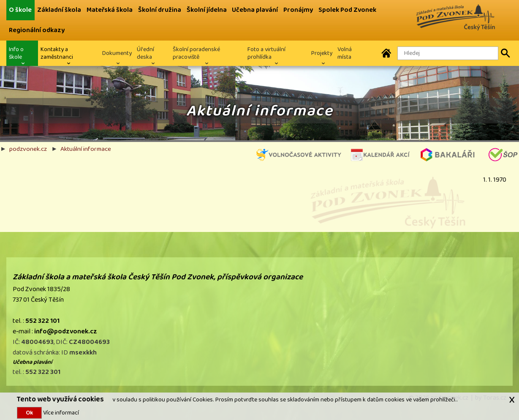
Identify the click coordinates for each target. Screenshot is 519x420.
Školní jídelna (207, 10)
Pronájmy (298, 10)
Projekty (322, 53)
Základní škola (59, 10)
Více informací (60, 413)
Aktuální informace (86, 149)
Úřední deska (145, 53)
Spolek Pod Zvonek (347, 10)
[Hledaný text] (448, 53)
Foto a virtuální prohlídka (266, 53)
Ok (29, 413)
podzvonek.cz (28, 149)
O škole (20, 10)
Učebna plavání (255, 10)
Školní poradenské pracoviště (196, 53)
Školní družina (160, 10)
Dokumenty (117, 53)
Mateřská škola (110, 10)
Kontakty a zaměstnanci (57, 53)
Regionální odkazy (37, 30)
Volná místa (345, 53)
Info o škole (16, 53)
